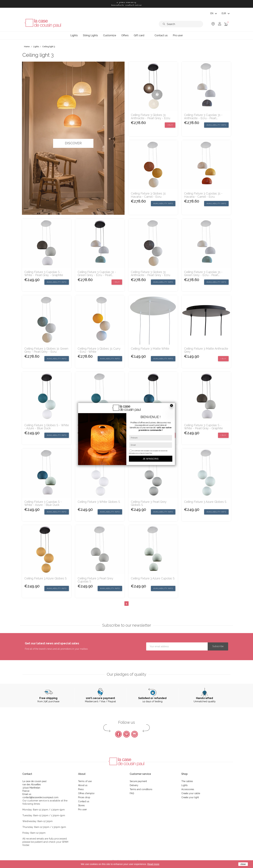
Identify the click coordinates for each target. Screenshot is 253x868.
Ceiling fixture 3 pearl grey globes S (149, 503)
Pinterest (126, 734)
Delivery (134, 785)
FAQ (132, 793)
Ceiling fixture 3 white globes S (99, 502)
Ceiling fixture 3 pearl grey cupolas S (95, 580)
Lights (185, 785)
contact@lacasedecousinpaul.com (40, 797)
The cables (187, 781)
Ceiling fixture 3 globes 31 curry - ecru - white (99, 350)
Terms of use (85, 781)
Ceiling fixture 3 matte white (150, 349)
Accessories (188, 789)
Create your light (190, 797)
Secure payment (138, 781)
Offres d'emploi (86, 793)
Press (81, 789)
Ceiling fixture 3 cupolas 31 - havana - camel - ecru (203, 195)
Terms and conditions (141, 789)
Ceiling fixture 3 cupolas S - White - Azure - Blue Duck (43, 503)
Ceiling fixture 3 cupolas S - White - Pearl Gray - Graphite (44, 274)
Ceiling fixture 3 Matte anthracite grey (206, 350)
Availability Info (216, 125)
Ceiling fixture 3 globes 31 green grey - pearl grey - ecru (46, 350)
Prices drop (84, 797)
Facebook (118, 734)
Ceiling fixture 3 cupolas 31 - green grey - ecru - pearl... (97, 274)
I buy (170, 125)
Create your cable (191, 793)
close (243, 864)
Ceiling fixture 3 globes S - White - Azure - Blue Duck (47, 427)
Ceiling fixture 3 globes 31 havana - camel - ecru (148, 195)
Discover (73, 143)
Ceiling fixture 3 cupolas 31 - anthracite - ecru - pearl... (203, 117)
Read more (153, 864)
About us (83, 785)
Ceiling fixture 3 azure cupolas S (153, 578)
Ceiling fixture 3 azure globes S (205, 502)
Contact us (84, 801)
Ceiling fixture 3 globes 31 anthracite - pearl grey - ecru (150, 117)
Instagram (135, 734)
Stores (81, 805)
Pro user (82, 809)
